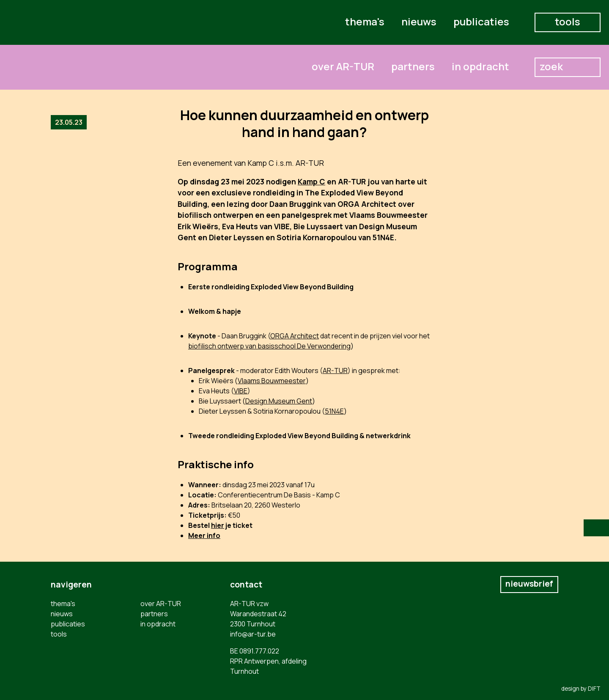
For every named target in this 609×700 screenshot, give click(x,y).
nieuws (419, 21)
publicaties (481, 21)
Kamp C (311, 181)
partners (413, 66)
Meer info (204, 535)
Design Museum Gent (279, 401)
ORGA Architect (295, 336)
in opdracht (480, 66)
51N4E (334, 411)
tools (568, 21)
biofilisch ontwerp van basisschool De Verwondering (269, 346)
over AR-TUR (343, 66)
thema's (365, 21)
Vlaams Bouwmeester (272, 381)
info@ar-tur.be (253, 634)
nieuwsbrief (529, 584)
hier (218, 525)
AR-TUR (335, 371)
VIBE (241, 391)
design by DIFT (581, 689)
